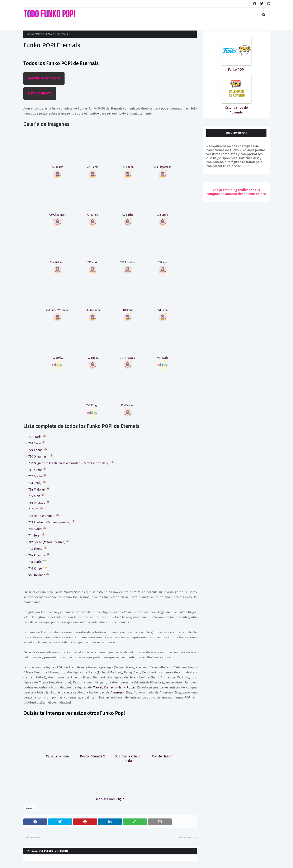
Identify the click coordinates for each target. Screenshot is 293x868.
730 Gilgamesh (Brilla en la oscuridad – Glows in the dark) (71, 463)
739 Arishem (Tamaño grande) (52, 522)
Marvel (39, 34)
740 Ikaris (37, 529)
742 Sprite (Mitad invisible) (49, 542)
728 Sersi (37, 443)
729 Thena (38, 450)
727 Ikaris (37, 437)
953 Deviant (39, 575)
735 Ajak (37, 496)
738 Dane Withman (44, 516)
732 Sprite (38, 476)
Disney (109, 687)
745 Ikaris (37, 562)
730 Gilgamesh (41, 456)
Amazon (116, 692)
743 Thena (38, 549)
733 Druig (37, 483)
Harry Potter (127, 687)
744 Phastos (39, 555)
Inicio (30, 34)
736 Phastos (39, 503)
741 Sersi (37, 535)
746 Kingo (38, 568)
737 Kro (36, 509)
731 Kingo (38, 470)
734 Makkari (39, 489)
